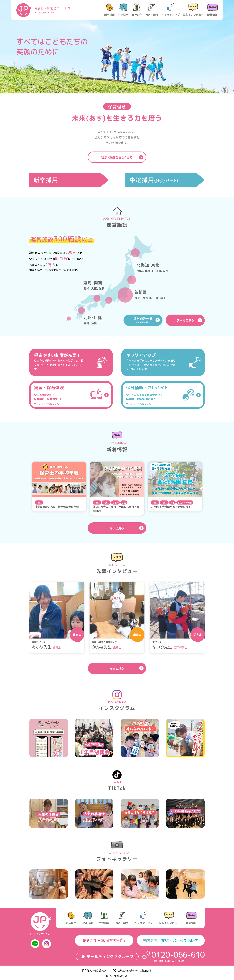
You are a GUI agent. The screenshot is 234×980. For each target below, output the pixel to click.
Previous (31, 489)
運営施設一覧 (143, 320)
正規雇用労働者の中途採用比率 (135, 971)
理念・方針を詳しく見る (117, 157)
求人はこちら (185, 320)
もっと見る (117, 528)
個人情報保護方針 (97, 971)
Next (203, 489)
